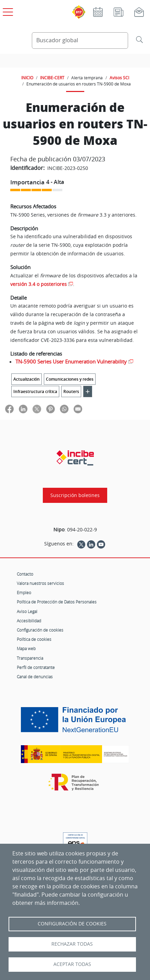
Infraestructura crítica (35, 391)
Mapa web (26, 648)
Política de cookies (34, 639)
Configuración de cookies (40, 630)
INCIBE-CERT (52, 78)
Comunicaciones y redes (70, 379)
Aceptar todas (72, 964)
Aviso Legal (27, 611)
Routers (71, 391)
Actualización (27, 379)
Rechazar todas (72, 944)
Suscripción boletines (75, 495)
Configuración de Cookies (72, 924)
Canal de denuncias (35, 677)
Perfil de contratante (36, 667)
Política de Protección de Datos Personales (57, 602)
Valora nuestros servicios (40, 583)
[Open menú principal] (7, 11)
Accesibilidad (29, 621)
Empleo (24, 592)
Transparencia (30, 658)
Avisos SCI (119, 78)
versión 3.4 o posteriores (39, 284)
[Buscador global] (80, 41)
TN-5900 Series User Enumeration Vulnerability (71, 361)
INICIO (27, 78)
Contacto (25, 574)
